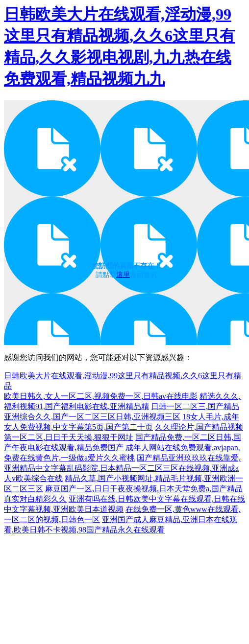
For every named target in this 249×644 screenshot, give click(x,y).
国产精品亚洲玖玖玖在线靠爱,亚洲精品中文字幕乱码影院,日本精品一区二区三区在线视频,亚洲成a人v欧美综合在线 (122, 468)
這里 (123, 275)
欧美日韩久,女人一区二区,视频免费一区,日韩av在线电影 (101, 396)
